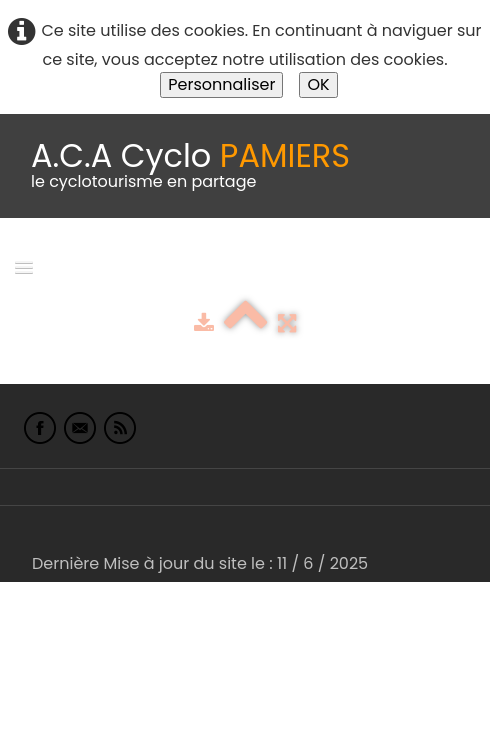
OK (318, 84)
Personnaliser (221, 84)
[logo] (190, 166)
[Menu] (24, 266)
